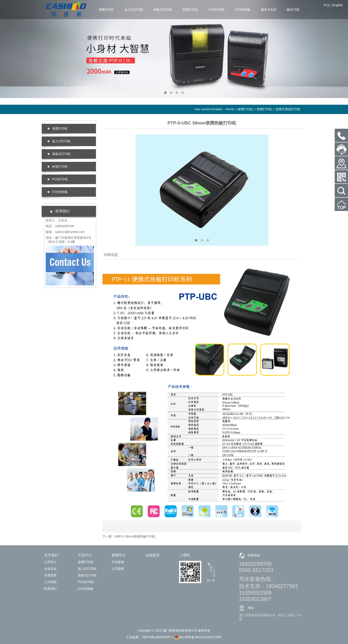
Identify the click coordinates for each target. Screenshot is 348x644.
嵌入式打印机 (134, 10)
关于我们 (51, 555)
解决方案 (293, 10)
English (338, 5)
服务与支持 (269, 10)
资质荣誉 (50, 575)
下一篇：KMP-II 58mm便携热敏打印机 (129, 536)
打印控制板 (243, 10)
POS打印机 (217, 10)
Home (230, 109)
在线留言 (152, 555)
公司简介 (50, 562)
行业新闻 (118, 562)
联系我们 (50, 589)
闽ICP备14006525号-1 (158, 637)
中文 (327, 5)
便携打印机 (106, 10)
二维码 (184, 555)
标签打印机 (190, 10)
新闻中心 (119, 555)
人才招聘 (50, 582)
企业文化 (50, 569)
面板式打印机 (163, 10)
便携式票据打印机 (288, 109)
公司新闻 (118, 569)
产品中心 (85, 555)
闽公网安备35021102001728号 (198, 637)
